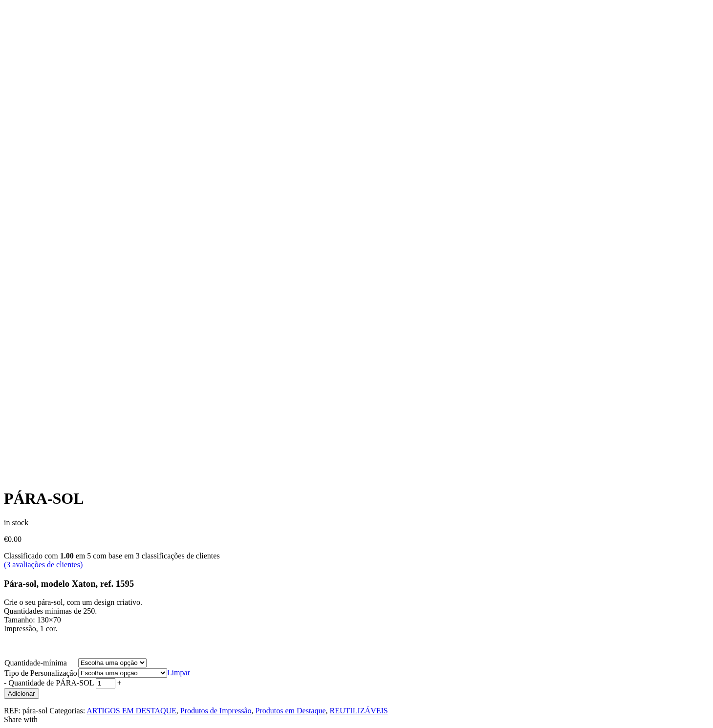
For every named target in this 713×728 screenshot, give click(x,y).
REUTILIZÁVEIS (359, 711)
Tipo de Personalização (41, 673)
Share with (21, 719)
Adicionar (22, 694)
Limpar (179, 673)
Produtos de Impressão (216, 711)
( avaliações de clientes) (43, 565)
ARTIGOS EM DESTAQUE (131, 711)
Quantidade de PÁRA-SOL (51, 683)
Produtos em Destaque (291, 711)
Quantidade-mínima (36, 663)
